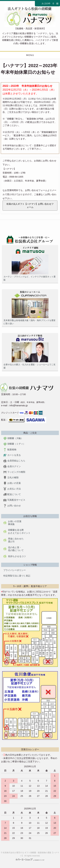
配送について (12, 494)
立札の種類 (11, 477)
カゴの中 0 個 (47, 4)
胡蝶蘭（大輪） (13, 438)
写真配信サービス (14, 500)
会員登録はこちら (14, 461)
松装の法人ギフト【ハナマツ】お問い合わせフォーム (30, 206)
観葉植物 (10, 449)
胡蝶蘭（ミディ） (14, 444)
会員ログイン (12, 466)
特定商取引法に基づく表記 (17, 576)
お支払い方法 (12, 489)
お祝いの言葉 (12, 483)
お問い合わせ (12, 506)
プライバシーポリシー (15, 570)
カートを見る (12, 455)
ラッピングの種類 (14, 472)
